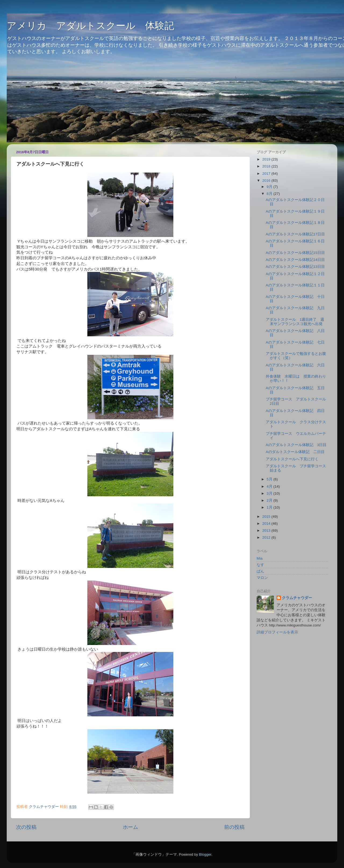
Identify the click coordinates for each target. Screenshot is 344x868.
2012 (267, 537)
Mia (260, 558)
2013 (267, 530)
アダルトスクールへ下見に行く (292, 459)
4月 (270, 486)
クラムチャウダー (297, 598)
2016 (267, 180)
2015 (267, 517)
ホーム (130, 827)
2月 (270, 500)
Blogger (205, 854)
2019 (267, 159)
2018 (267, 166)
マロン (262, 578)
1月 (270, 507)
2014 (267, 524)
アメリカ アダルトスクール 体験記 (90, 26)
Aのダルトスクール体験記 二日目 (295, 452)
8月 (270, 194)
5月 (270, 479)
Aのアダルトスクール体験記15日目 (295, 253)
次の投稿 (26, 827)
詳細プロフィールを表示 (277, 632)
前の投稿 (234, 827)
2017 (267, 174)
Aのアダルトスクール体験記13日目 (295, 267)
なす (260, 565)
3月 (270, 493)
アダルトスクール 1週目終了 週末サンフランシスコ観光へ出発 (295, 322)
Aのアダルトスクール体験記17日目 (295, 234)
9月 (270, 187)
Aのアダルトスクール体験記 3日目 (296, 445)
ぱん (260, 571)
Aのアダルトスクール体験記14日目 (295, 260)
